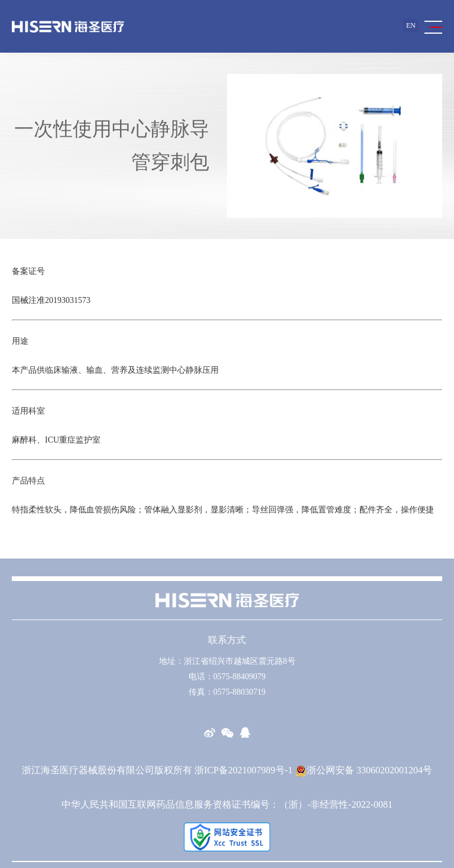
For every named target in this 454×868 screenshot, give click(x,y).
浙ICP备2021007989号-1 (244, 770)
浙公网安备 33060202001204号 (364, 770)
